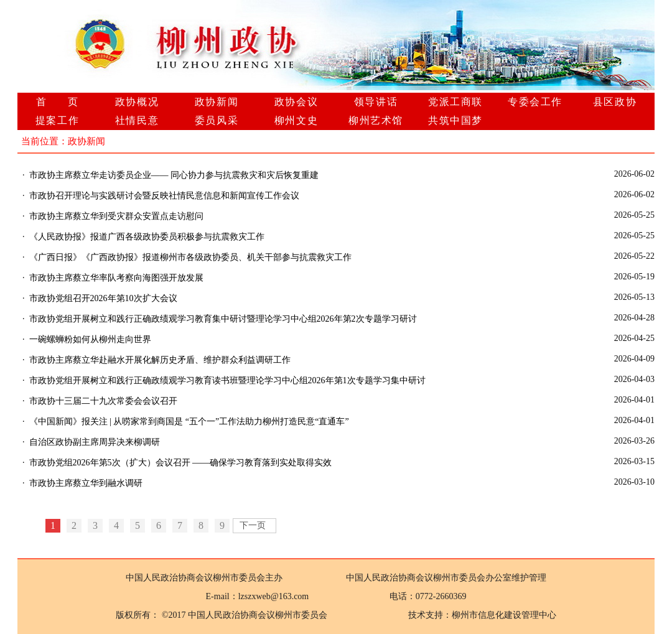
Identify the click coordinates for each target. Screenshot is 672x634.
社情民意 (137, 120)
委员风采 (217, 120)
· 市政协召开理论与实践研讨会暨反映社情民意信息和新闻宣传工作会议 (161, 196)
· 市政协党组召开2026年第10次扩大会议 (100, 298)
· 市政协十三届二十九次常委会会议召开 (100, 401)
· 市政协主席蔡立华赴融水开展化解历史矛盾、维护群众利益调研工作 (156, 360)
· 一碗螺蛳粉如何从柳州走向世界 (87, 339)
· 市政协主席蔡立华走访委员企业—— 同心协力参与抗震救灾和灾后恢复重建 (170, 175)
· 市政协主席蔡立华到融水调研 (82, 483)
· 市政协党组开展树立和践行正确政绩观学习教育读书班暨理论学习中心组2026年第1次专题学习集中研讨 (224, 380)
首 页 (58, 102)
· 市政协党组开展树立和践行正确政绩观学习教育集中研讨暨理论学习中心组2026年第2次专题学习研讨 (220, 319)
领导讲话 (376, 102)
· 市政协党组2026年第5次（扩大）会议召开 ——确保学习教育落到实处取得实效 (177, 463)
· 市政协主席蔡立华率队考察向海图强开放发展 (113, 278)
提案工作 (57, 120)
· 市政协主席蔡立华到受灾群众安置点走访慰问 (113, 216)
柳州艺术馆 (376, 120)
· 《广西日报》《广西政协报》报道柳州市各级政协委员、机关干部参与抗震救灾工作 (187, 257)
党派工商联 (455, 102)
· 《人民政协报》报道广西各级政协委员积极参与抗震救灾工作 (143, 237)
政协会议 (296, 102)
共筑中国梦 (455, 120)
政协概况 (137, 102)
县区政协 (615, 102)
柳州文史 (296, 120)
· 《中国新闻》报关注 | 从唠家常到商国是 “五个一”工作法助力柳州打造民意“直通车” (186, 422)
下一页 (253, 525)
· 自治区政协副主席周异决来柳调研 (91, 442)
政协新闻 (217, 102)
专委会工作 (535, 102)
